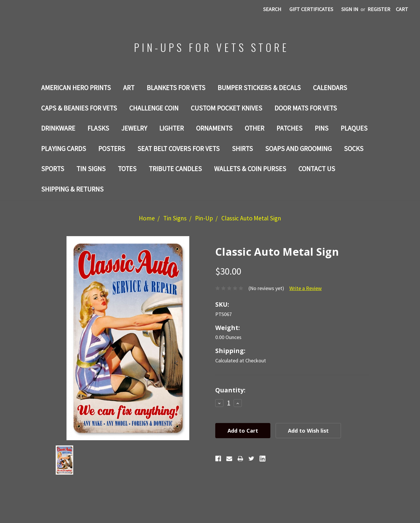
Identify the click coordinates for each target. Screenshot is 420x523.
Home (147, 218)
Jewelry (134, 128)
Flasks (98, 128)
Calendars (330, 88)
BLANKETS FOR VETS (176, 88)
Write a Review (306, 288)
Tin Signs (91, 169)
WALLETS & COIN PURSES (250, 169)
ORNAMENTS (214, 128)
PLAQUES (354, 128)
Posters (112, 149)
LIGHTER (171, 128)
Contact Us (317, 169)
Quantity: (230, 390)
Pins (322, 128)
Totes (127, 169)
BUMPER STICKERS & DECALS (259, 88)
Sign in (350, 9)
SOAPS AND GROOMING (298, 149)
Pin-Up (204, 218)
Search (272, 9)
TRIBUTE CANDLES (175, 169)
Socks (354, 149)
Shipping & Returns (72, 189)
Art (129, 88)
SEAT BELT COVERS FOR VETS (178, 149)
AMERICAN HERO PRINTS (76, 88)
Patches (289, 128)
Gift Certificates (311, 9)
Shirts (242, 149)
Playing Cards (64, 149)
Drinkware (58, 128)
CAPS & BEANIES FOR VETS (79, 108)
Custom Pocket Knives (226, 108)
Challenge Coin (154, 108)
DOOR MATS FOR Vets (306, 108)
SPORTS (53, 169)
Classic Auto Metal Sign (251, 218)
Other (254, 128)
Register (379, 9)
